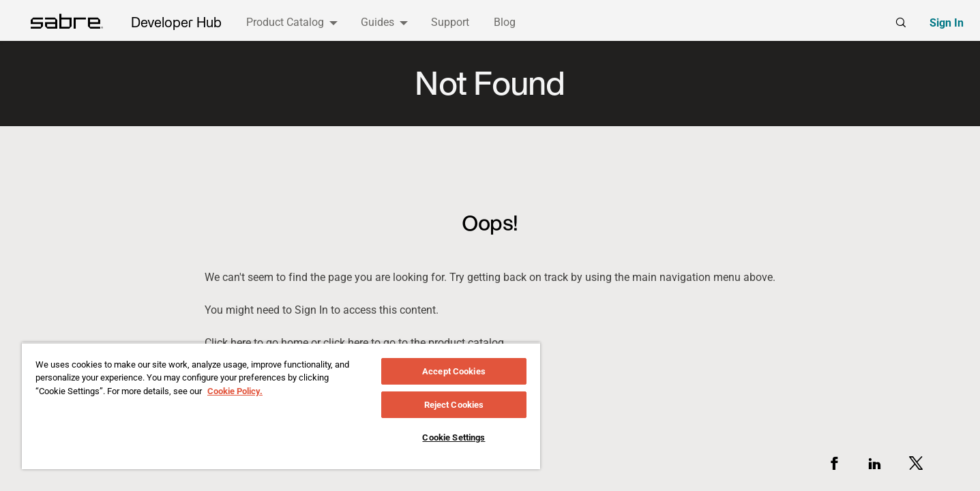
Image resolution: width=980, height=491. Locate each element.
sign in (311, 311)
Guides (377, 22)
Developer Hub (176, 23)
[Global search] (901, 23)
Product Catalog (285, 22)
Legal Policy (336, 462)
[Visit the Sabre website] (93, 461)
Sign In (947, 23)
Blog (505, 22)
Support (450, 22)
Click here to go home (256, 343)
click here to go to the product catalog (414, 343)
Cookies (455, 462)
